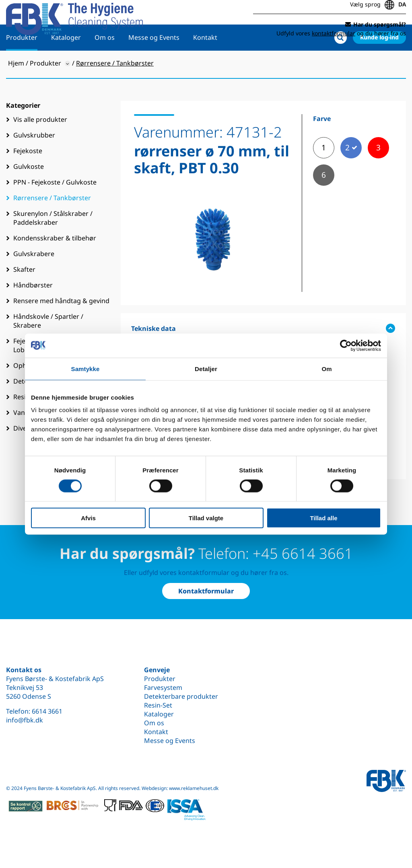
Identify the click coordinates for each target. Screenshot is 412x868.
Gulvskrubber (34, 161)
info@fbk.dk (25, 720)
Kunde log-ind (379, 63)
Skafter (24, 295)
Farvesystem (163, 687)
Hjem (16, 89)
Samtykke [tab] (85, 368)
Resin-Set (158, 705)
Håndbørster (33, 311)
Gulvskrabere (34, 279)
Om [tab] (327, 368)
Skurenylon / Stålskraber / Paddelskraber (53, 244)
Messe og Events (154, 63)
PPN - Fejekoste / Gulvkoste (55, 208)
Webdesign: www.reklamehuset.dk (180, 788)
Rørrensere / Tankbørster (52, 224)
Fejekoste (28, 176)
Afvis (88, 518)
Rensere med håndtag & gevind (61, 326)
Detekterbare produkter (181, 696)
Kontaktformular (206, 591)
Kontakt (205, 63)
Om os (105, 63)
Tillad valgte (206, 518)
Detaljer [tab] (206, 368)
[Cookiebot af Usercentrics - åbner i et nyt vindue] (346, 345)
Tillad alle (323, 518)
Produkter (22, 63)
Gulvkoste (29, 192)
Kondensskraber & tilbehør (55, 264)
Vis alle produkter (40, 145)
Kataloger (66, 63)
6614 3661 (47, 711)
